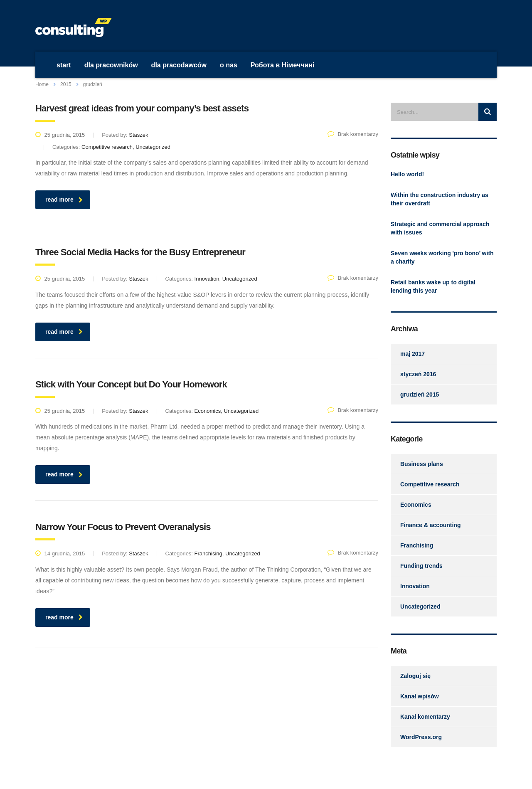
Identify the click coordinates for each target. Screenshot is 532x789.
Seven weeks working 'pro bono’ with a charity (442, 257)
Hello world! (407, 174)
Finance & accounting (430, 525)
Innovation (415, 586)
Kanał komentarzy (425, 717)
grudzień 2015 (420, 394)
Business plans (422, 464)
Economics (416, 505)
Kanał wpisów (420, 696)
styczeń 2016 (418, 374)
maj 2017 (413, 354)
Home (42, 84)
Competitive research (430, 484)
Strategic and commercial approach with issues (440, 228)
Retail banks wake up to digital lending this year (433, 286)
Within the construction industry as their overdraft (440, 199)
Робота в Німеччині (283, 65)
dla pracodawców (179, 65)
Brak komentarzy (353, 134)
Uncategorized (420, 607)
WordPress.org (421, 737)
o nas (229, 65)
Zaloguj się (415, 676)
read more (64, 200)
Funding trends (421, 566)
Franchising (417, 545)
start (64, 65)
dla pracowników (111, 65)
